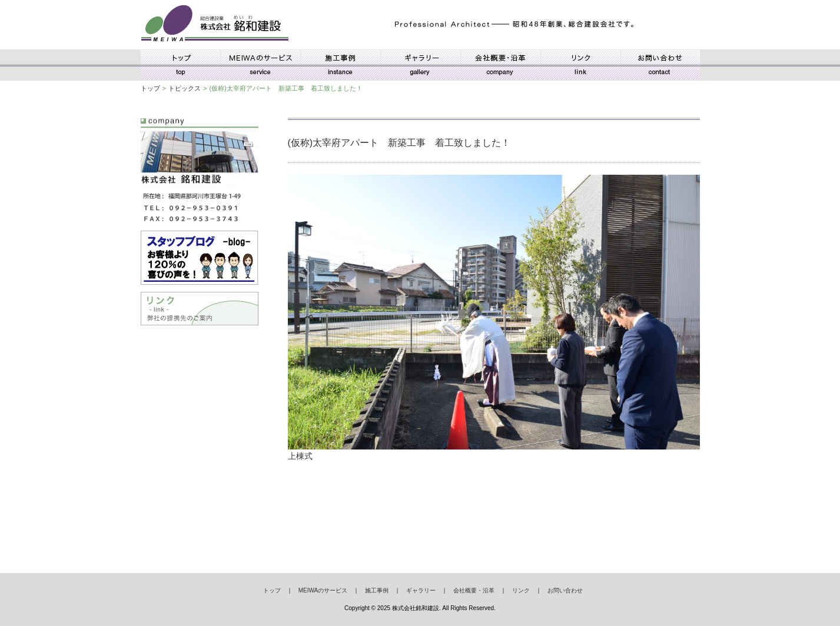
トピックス (185, 88)
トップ (180, 65)
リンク (580, 65)
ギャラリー (420, 65)
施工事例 (340, 65)
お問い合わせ (660, 65)
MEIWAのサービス (260, 65)
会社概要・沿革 (500, 65)
